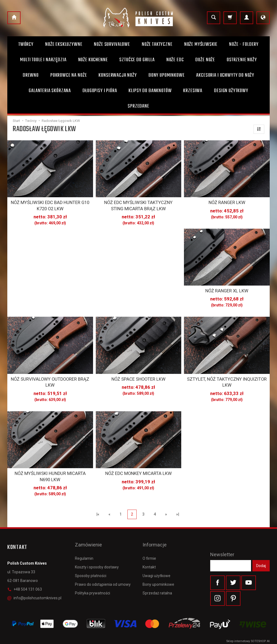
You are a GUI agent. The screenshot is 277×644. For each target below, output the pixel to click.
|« (98, 508)
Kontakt (149, 552)
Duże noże (205, 60)
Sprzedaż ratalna (157, 578)
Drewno (31, 75)
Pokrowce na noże (69, 75)
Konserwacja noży (118, 75)
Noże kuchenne (93, 60)
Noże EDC (175, 60)
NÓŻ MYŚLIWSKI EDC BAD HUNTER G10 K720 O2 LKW (50, 205)
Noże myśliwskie (201, 44)
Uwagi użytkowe (156, 561)
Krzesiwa (193, 91)
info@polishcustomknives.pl (34, 592)
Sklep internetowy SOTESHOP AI (248, 638)
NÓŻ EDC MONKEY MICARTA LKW (138, 469)
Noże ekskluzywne (64, 44)
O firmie (149, 543)
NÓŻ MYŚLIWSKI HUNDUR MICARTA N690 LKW (50, 471)
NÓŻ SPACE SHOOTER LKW (138, 377)
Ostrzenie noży (242, 60)
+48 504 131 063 (25, 583)
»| (178, 508)
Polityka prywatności (93, 578)
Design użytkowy (231, 91)
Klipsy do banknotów (150, 91)
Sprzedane (138, 106)
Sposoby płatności (91, 561)
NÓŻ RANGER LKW (227, 202)
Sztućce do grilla (137, 60)
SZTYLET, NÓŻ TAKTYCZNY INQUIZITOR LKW (227, 379)
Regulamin (84, 543)
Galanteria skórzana (50, 91)
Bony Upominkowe (167, 75)
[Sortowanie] (259, 129)
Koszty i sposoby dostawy (97, 552)
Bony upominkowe (158, 569)
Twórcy (26, 44)
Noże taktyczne (157, 44)
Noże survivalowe (112, 44)
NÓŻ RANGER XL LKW (227, 289)
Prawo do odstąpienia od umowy (103, 569)
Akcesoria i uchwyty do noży (225, 75)
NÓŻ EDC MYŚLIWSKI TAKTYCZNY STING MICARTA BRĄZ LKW (138, 205)
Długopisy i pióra (100, 91)
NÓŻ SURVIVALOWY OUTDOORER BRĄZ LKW (50, 379)
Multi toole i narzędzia (43, 60)
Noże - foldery (244, 44)
